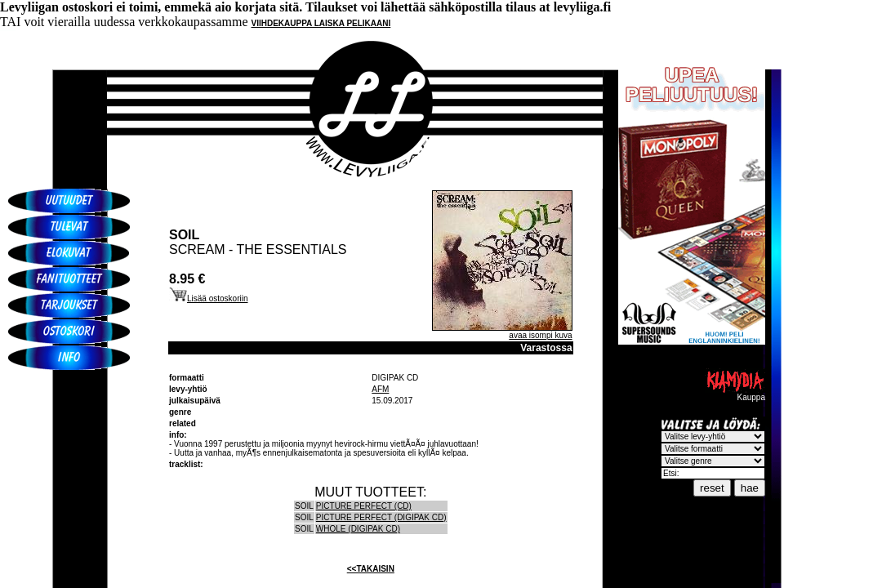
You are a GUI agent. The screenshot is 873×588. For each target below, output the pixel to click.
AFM (380, 389)
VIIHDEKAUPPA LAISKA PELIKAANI (321, 23)
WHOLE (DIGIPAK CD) (358, 529)
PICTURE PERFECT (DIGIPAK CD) (381, 517)
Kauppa (735, 394)
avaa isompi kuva (540, 335)
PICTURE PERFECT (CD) (364, 506)
